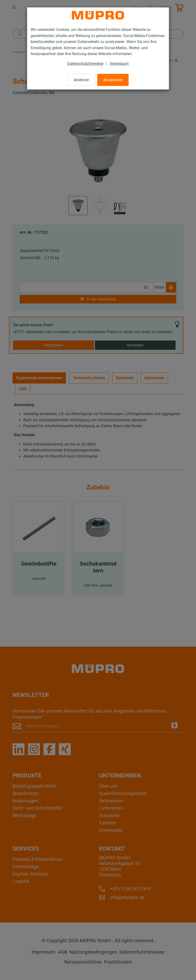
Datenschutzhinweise (85, 64)
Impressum (119, 64)
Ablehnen (81, 80)
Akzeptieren (113, 80)
